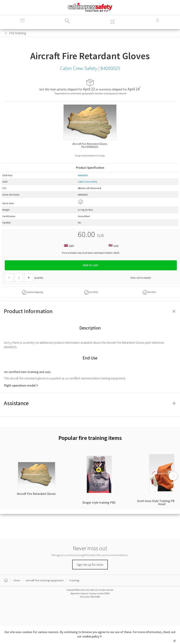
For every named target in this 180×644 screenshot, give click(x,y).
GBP (69, 246)
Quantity (39, 278)
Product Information (90, 311)
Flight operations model (20, 385)
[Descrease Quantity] (9, 278)
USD (113, 246)
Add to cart (91, 265)
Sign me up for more (90, 565)
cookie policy (91, 636)
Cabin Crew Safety (88, 182)
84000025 (83, 175)
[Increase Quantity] (29, 278)
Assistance (90, 403)
